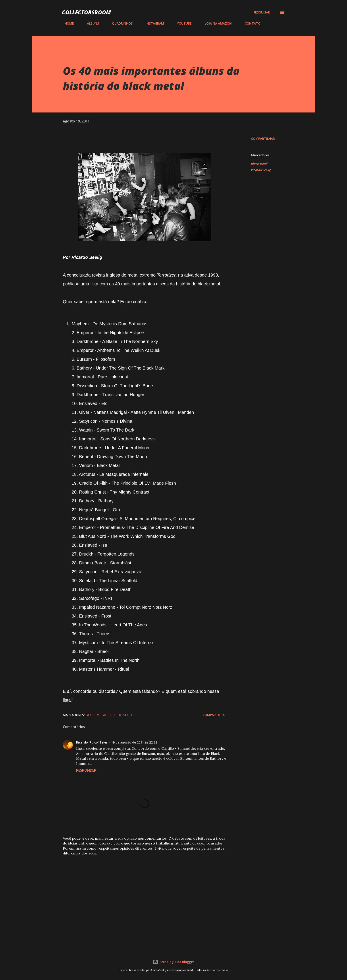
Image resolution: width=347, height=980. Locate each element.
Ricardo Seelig (261, 170)
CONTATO (250, 23)
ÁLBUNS (90, 23)
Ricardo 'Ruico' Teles (92, 742)
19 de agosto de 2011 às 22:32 (134, 742)
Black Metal (259, 164)
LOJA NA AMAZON (216, 23)
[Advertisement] (138, 892)
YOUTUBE (182, 23)
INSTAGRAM (152, 23)
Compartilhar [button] (263, 138)
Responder (86, 770)
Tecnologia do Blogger (173, 962)
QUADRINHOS (120, 23)
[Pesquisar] (262, 12)
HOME (67, 23)
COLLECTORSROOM (86, 12)
